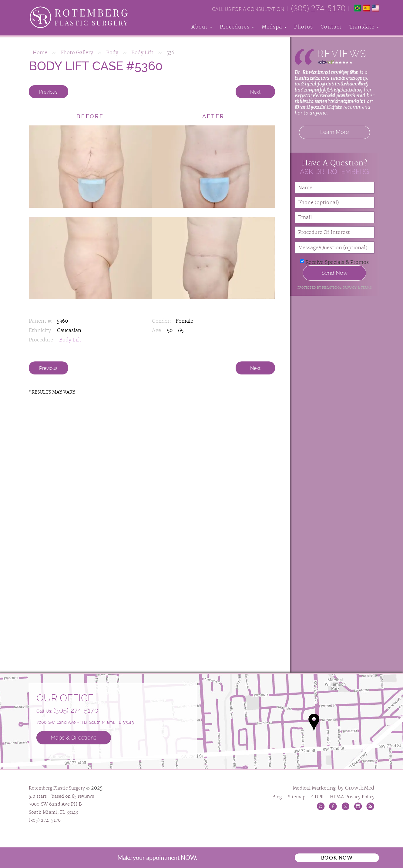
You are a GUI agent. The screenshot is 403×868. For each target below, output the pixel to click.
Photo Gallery (77, 53)
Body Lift (142, 53)
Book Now (337, 858)
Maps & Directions (74, 738)
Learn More (334, 132)
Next (255, 92)
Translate (364, 27)
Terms (366, 288)
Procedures (237, 27)
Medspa (274, 27)
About (202, 27)
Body (112, 53)
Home (40, 53)
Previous (48, 92)
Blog (277, 797)
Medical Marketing (314, 788)
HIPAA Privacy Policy (352, 797)
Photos (304, 27)
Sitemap (297, 797)
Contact (331, 27)
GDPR (318, 797)
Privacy (350, 288)
